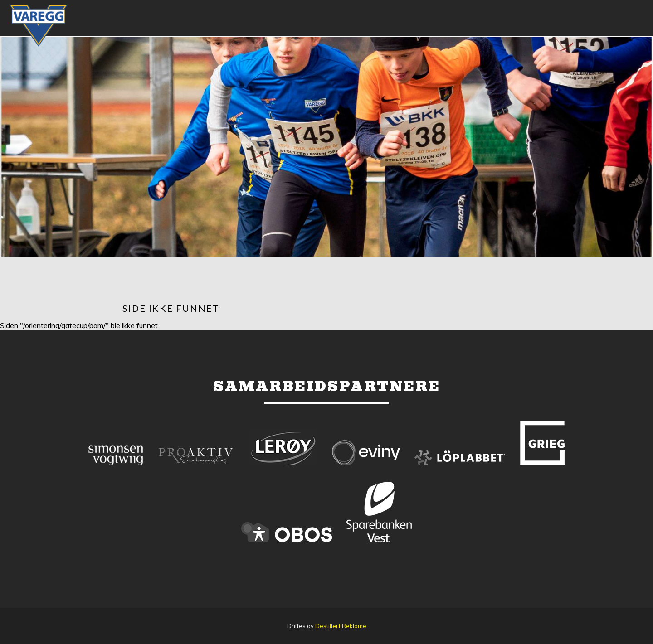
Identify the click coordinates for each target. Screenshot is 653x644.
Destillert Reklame (341, 626)
